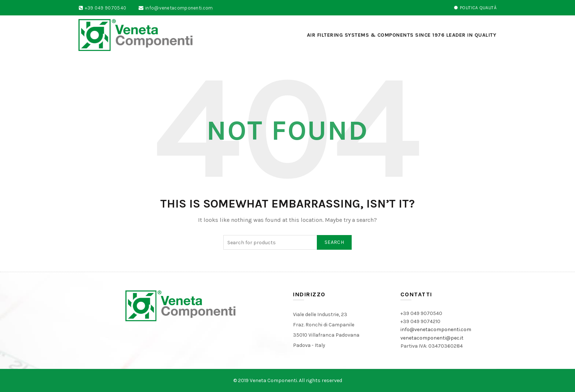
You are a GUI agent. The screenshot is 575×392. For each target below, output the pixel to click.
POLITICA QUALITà (475, 8)
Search (334, 242)
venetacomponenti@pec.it (432, 338)
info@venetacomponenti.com (179, 8)
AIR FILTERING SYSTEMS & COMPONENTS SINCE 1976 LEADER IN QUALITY (402, 35)
